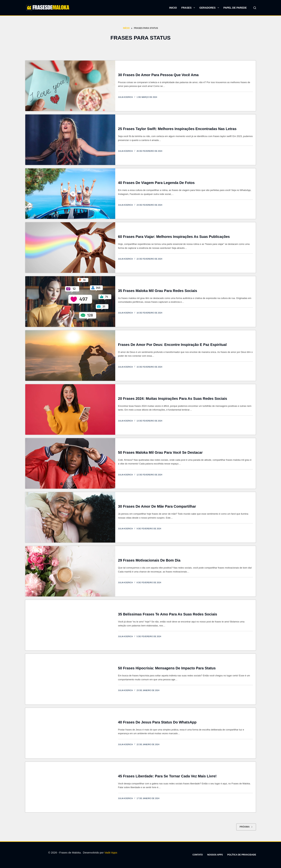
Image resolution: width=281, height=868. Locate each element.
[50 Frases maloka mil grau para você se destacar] (70, 463)
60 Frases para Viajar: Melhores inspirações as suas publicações (174, 237)
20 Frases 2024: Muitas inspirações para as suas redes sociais (173, 399)
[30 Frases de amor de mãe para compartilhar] (70, 517)
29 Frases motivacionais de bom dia (149, 560)
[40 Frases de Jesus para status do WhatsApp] (70, 733)
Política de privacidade (242, 855)
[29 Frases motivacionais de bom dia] (70, 571)
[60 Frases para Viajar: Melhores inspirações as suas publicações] (70, 248)
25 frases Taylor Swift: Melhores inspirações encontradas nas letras (177, 129)
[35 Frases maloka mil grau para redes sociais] (70, 301)
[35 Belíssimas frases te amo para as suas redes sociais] (70, 625)
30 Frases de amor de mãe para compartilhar (157, 506)
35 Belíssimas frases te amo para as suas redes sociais (168, 614)
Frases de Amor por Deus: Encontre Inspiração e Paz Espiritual (172, 345)
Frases (189, 8)
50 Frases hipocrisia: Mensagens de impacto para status (167, 668)
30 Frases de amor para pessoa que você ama (158, 75)
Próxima (246, 827)
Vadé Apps (111, 853)
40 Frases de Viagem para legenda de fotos (156, 183)
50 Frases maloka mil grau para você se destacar (160, 452)
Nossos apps (215, 855)
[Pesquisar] (255, 8)
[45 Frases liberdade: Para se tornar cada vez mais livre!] (70, 787)
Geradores (210, 8)
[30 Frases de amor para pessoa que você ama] (70, 86)
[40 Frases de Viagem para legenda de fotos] (70, 194)
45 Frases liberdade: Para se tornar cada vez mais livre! (167, 776)
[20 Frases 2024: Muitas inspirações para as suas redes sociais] (70, 409)
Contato (198, 855)
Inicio (173, 8)
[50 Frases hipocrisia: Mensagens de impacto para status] (70, 679)
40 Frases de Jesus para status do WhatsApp (157, 722)
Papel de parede (235, 8)
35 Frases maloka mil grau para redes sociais (158, 291)
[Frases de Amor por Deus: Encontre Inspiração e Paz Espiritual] (70, 356)
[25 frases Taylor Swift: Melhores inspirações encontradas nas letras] (70, 140)
